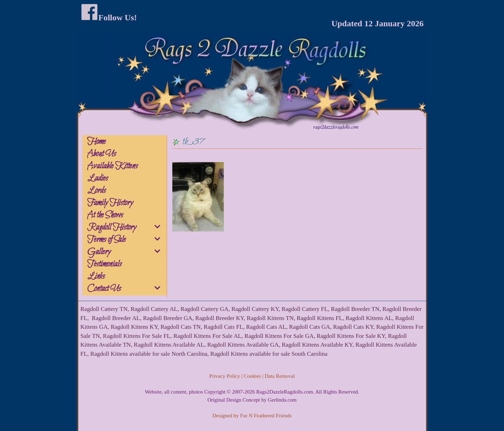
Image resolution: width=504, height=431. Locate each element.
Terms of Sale (127, 240)
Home (96, 142)
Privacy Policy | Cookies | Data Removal (252, 376)
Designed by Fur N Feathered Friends (252, 416)
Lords (96, 191)
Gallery (127, 252)
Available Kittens (112, 166)
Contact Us (127, 289)
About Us (102, 154)
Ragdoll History (127, 228)
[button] (158, 228)
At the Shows (105, 215)
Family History (110, 203)
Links (96, 277)
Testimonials (104, 264)
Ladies (98, 179)
